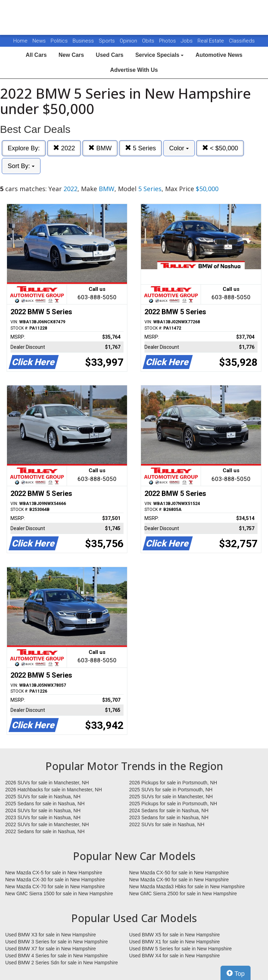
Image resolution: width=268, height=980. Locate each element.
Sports (107, 41)
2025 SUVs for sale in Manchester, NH (171, 797)
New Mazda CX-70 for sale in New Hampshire (55, 887)
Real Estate (211, 41)
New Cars (71, 55)
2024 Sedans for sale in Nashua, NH (169, 811)
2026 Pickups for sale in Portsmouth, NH (173, 783)
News (39, 41)
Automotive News (219, 55)
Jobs (187, 41)
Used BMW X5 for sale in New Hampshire (174, 935)
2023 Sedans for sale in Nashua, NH (169, 817)
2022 (64, 148)
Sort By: (21, 166)
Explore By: (24, 148)
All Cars (36, 55)
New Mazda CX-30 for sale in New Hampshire (55, 880)
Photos (168, 41)
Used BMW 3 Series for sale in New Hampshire (57, 942)
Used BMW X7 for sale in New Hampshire (51, 949)
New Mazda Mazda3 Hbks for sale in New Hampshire (187, 887)
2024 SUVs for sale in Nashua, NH (43, 811)
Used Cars (110, 55)
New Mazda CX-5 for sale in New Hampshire (54, 873)
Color (179, 148)
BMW (100, 148)
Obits (149, 41)
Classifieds (242, 41)
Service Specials (160, 55)
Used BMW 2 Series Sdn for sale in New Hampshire (62, 963)
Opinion (129, 41)
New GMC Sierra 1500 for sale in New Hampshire (59, 894)
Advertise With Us (134, 70)
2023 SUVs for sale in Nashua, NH (43, 817)
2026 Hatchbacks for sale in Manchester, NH (54, 790)
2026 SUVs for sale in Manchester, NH (47, 783)
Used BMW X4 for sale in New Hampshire (174, 956)
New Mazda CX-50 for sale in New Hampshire (179, 873)
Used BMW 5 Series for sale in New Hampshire (180, 949)
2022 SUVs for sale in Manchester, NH (47, 824)
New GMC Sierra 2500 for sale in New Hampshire (183, 894)
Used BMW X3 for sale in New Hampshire (51, 935)
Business (84, 41)
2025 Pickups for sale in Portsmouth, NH (173, 804)
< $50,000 (220, 148)
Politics (59, 41)
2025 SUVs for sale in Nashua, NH (43, 797)
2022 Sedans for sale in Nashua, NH (45, 831)
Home (20, 41)
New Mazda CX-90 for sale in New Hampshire (179, 880)
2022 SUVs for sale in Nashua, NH (167, 824)
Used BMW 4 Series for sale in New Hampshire (57, 956)
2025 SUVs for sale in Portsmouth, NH (171, 790)
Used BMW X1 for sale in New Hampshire (174, 942)
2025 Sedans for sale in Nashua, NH (45, 804)
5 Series (140, 148)
